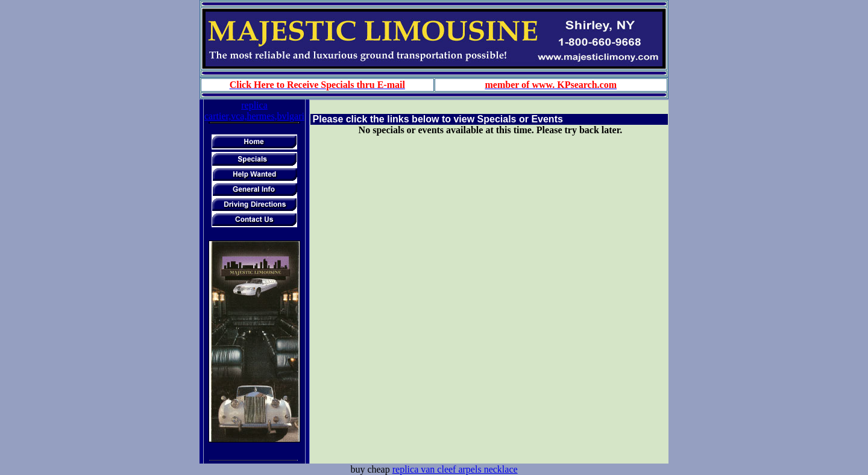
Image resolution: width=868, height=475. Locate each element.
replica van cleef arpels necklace (455, 469)
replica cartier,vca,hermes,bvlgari (254, 111)
